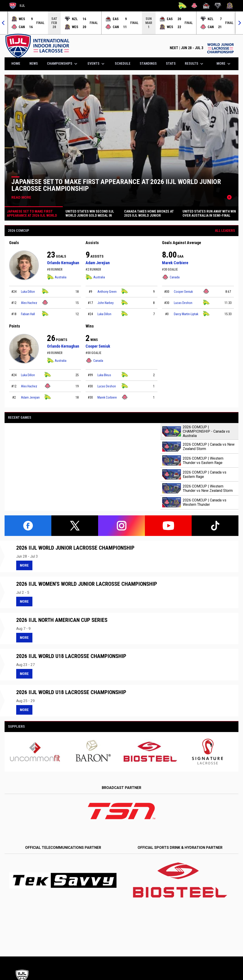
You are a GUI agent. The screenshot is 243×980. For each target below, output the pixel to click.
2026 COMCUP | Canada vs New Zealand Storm (209, 447)
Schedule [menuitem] (123, 64)
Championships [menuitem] (63, 64)
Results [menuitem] (195, 64)
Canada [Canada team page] (171, 277)
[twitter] (75, 526)
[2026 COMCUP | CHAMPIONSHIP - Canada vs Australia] (82, 467)
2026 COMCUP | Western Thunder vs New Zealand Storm (208, 488)
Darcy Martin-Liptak (186, 314)
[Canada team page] (45, 302)
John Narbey (106, 303)
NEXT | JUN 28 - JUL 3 (202, 48)
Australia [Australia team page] (57, 277)
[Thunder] (230, 6)
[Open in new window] (122, 811)
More (24, 565)
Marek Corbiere (175, 263)
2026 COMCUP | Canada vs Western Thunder (205, 502)
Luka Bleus (104, 375)
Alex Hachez (29, 303)
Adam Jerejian (98, 263)
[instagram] (121, 526)
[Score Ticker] (121, 23)
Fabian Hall (28, 314)
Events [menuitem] (97, 64)
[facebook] (28, 526)
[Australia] (183, 6)
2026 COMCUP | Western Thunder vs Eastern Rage (203, 461)
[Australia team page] (45, 291)
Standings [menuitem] (148, 64)
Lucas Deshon (183, 303)
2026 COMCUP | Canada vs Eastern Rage (205, 474)
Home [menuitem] (16, 64)
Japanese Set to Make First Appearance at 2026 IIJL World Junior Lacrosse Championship (116, 185)
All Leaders (225, 231)
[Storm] (218, 6)
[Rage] (206, 6)
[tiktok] (215, 526)
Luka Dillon (28, 292)
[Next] (239, 23)
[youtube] (168, 526)
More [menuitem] (224, 64)
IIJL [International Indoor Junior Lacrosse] (17, 6)
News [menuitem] (34, 64)
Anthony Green (107, 292)
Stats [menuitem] (171, 64)
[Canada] (194, 6)
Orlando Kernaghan (63, 263)
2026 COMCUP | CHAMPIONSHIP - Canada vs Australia (206, 431)
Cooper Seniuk (183, 292)
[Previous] (4, 23)
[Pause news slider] (229, 197)
